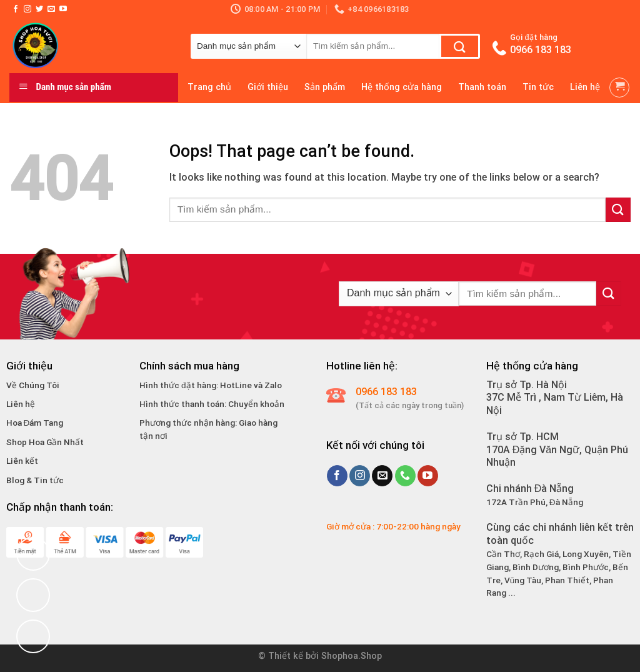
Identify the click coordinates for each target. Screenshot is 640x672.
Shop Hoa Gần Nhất (45, 442)
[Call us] (405, 476)
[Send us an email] (51, 9)
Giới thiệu (268, 87)
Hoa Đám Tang (35, 423)
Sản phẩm (325, 87)
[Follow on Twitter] (39, 9)
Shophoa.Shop (352, 656)
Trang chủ (209, 87)
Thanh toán (482, 87)
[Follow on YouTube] (63, 9)
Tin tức (538, 87)
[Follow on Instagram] (27, 9)
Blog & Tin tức (35, 480)
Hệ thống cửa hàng (402, 87)
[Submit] (460, 46)
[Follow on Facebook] (16, 9)
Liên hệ (585, 87)
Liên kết (22, 461)
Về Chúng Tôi (33, 385)
